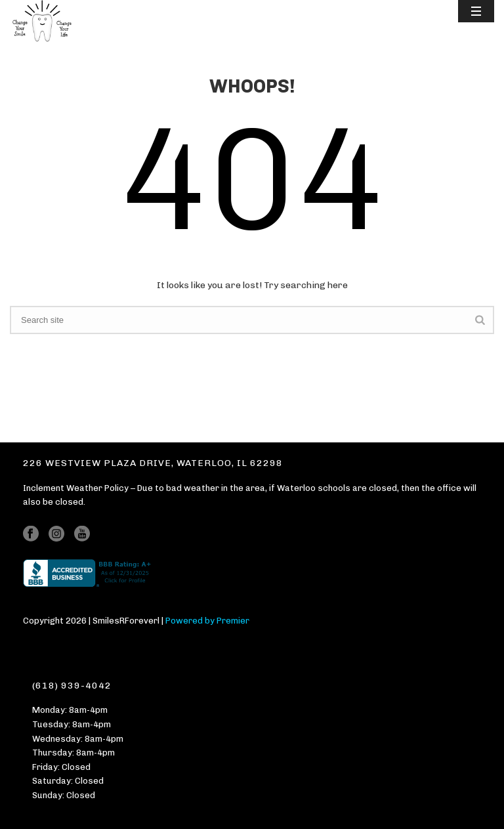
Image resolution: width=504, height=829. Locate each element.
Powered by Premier (207, 621)
